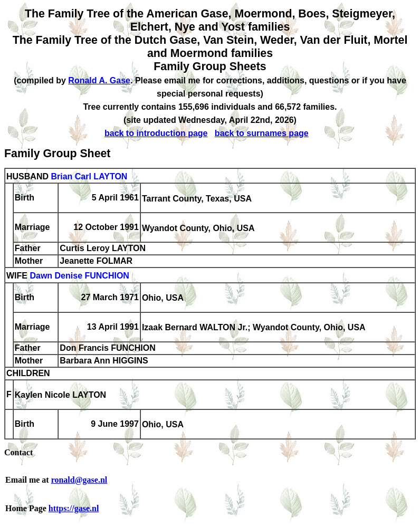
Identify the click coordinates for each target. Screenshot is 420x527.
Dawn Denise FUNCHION (79, 276)
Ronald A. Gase (99, 80)
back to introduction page (156, 133)
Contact (18, 452)
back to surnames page (262, 133)
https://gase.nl (74, 508)
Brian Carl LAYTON (89, 176)
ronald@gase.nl (79, 480)
